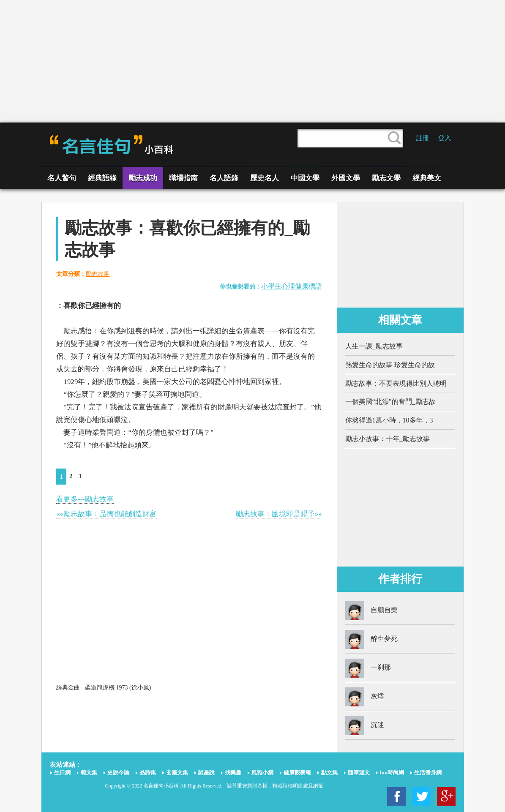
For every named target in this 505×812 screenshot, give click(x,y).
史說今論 (118, 772)
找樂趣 (233, 772)
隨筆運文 (359, 772)
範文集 (89, 772)
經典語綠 (102, 178)
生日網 (62, 772)
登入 (445, 138)
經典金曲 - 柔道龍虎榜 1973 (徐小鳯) (104, 688)
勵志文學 (386, 178)
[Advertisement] (253, 61)
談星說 (206, 772)
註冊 (423, 138)
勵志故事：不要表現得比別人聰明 (396, 383)
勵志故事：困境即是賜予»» (279, 514)
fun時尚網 (392, 772)
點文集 (329, 772)
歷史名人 (265, 178)
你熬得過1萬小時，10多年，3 (389, 420)
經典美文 (427, 178)
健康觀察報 (297, 772)
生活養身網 (428, 772)
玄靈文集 (177, 772)
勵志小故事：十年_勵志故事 (388, 439)
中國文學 (305, 178)
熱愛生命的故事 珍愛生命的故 (390, 365)
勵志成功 (143, 178)
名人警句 (62, 178)
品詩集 (148, 772)
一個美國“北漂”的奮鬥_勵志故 (390, 402)
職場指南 (183, 178)
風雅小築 (262, 772)
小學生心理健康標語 (292, 286)
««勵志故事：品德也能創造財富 (106, 514)
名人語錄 (224, 178)
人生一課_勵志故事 (374, 346)
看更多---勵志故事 (85, 499)
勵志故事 (98, 274)
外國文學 (346, 178)
